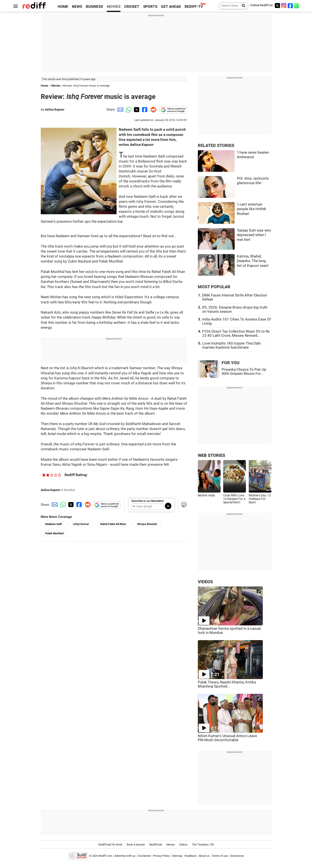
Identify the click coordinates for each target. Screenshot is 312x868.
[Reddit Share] (153, 110)
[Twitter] (277, 6)
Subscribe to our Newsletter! (148, 501)
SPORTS (150, 7)
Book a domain (136, 845)
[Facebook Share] (144, 110)
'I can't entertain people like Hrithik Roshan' (252, 209)
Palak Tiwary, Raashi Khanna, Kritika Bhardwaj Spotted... (227, 684)
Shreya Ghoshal (147, 524)
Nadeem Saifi (54, 524)
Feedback (190, 856)
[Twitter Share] (136, 110)
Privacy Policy (161, 856)
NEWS (77, 7)
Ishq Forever (81, 524)
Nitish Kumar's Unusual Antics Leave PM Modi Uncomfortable (227, 738)
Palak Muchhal (54, 533)
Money (171, 845)
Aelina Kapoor (55, 110)
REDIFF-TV (194, 7)
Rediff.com (105, 856)
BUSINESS (94, 7)
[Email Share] (120, 110)
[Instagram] (284, 6)
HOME (63, 7)
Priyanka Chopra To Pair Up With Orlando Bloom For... (244, 372)
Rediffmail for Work (110, 845)
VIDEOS (205, 582)
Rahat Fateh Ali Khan (113, 524)
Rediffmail (156, 845)
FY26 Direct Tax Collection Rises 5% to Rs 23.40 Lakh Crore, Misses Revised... (236, 333)
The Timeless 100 (203, 845)
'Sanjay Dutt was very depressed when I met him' (254, 235)
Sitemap (177, 856)
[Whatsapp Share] (128, 110)
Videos (183, 845)
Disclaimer (144, 856)
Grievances (237, 856)
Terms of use (220, 856)
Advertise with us (125, 856)
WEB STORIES (211, 455)
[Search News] (242, 6)
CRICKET (132, 7)
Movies (56, 86)
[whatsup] (297, 6)
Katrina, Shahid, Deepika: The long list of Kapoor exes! (253, 261)
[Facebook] (290, 6)
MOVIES (114, 7)
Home (44, 86)
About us (204, 856)
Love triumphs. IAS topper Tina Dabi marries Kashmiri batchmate (232, 345)
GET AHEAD (171, 7)
